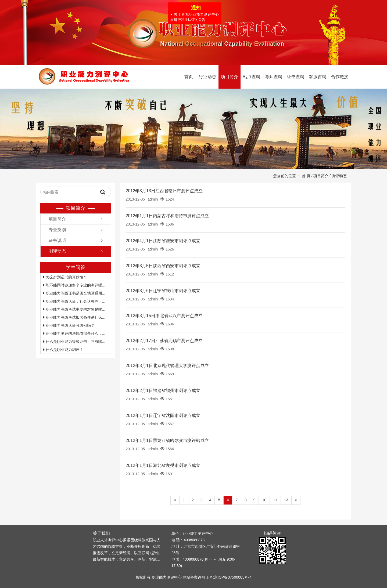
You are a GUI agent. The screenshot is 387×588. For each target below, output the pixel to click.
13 (286, 500)
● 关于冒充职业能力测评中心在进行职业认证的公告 (194, 16)
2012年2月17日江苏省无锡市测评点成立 (164, 341)
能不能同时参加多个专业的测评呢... (74, 285)
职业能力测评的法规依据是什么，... (74, 333)
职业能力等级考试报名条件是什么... (74, 317)
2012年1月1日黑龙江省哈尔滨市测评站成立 (167, 440)
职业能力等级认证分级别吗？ (69, 325)
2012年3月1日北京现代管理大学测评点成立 (167, 366)
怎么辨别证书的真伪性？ (65, 277)
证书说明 (57, 240)
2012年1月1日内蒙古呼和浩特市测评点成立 (167, 216)
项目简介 (230, 77)
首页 (189, 77)
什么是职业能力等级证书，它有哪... (74, 342)
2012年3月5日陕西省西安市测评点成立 (163, 266)
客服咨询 (318, 77)
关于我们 (101, 533)
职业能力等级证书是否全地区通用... (74, 293)
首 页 (306, 176)
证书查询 (296, 77)
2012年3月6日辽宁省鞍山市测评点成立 (163, 291)
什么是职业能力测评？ (63, 350)
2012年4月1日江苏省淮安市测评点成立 (163, 241)
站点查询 (252, 77)
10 (264, 500)
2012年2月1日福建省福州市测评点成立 (163, 391)
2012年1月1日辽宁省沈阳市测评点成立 (163, 415)
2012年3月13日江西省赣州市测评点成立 (164, 191)
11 (275, 500)
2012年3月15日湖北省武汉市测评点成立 (164, 316)
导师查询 (274, 77)
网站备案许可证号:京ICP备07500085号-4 (217, 577)
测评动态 (339, 176)
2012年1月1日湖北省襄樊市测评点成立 (163, 465)
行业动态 (207, 77)
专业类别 (57, 230)
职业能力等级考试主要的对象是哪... (74, 309)
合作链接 (340, 77)
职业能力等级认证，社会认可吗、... (74, 301)
